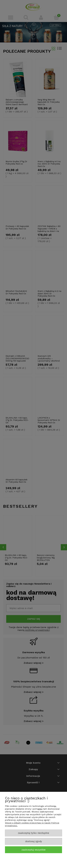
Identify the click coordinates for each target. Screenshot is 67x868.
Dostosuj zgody (34, 841)
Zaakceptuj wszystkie (33, 850)
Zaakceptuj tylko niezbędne (33, 833)
